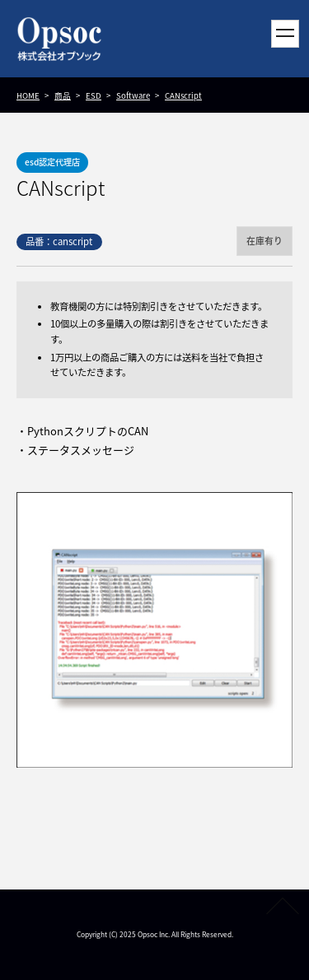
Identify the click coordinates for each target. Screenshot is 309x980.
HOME (28, 95)
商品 (63, 95)
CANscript (183, 95)
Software (133, 95)
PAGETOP (283, 906)
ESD (94, 95)
